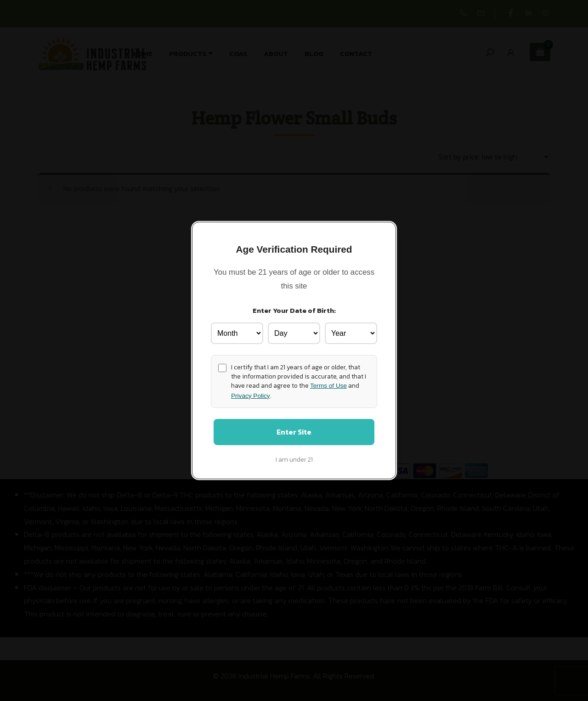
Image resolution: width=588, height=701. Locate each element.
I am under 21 (294, 461)
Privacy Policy (251, 394)
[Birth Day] (294, 332)
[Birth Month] (237, 332)
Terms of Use (328, 385)
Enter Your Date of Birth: (294, 309)
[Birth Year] (351, 332)
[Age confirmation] (222, 367)
